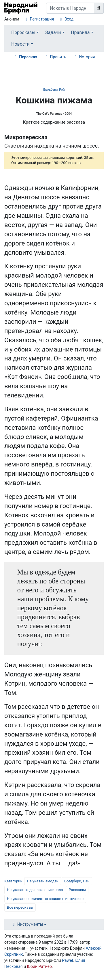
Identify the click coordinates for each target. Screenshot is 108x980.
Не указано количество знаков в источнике (45, 899)
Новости (20, 44)
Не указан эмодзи (43, 881)
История (87, 57)
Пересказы (23, 32)
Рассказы (77, 890)
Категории (13, 881)
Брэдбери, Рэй (54, 90)
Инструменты (30, 924)
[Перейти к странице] (99, 8)
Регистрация (42, 19)
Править (58, 57)
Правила (80, 32)
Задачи (53, 32)
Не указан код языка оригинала (35, 890)
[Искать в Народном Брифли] (70, 8)
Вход (69, 19)
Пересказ (28, 57)
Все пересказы (20, 907)
